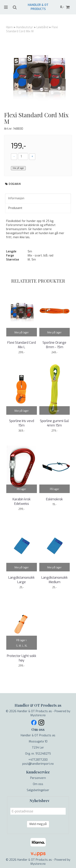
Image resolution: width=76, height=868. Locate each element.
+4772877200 (38, 760)
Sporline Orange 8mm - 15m (54, 345)
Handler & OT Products (38, 7)
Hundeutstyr (25, 27)
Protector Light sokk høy (22, 658)
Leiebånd (42, 27)
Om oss (38, 784)
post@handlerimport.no (38, 764)
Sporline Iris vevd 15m (22, 423)
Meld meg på (38, 824)
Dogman (15, 184)
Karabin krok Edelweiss (22, 501)
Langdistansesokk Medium (55, 580)
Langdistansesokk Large (21, 580)
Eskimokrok (54, 499)
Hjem (9, 27)
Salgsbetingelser (38, 790)
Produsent (15, 208)
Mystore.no (38, 715)
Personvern (38, 778)
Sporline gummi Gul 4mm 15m (54, 423)
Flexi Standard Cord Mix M (32, 29)
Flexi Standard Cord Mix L (22, 345)
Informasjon (16, 198)
